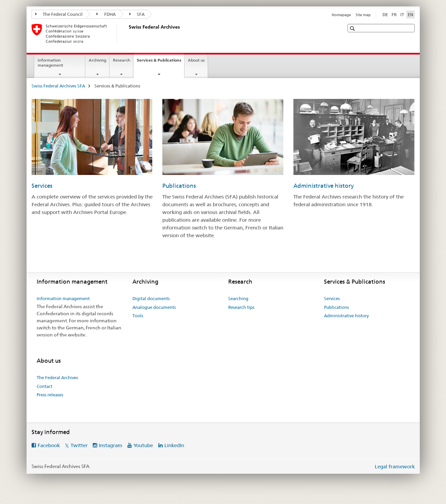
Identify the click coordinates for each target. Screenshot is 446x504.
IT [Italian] (402, 14)
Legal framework (395, 466)
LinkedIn (174, 445)
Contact (45, 386)
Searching (238, 298)
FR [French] (394, 14)
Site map (363, 15)
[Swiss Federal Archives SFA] (127, 33)
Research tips (241, 307)
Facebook (49, 445)
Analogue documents (154, 307)
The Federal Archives (57, 377)
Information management (50, 63)
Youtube (143, 445)
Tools (138, 316)
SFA (137, 14)
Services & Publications (160, 62)
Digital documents (151, 298)
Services (42, 186)
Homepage (341, 15)
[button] (353, 28)
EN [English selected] (411, 14)
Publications (179, 186)
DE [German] (385, 14)
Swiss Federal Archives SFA (58, 86)
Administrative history (323, 186)
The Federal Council (59, 14)
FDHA (106, 14)
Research (121, 60)
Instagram (111, 445)
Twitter (79, 445)
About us (196, 60)
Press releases (50, 395)
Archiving (97, 60)
